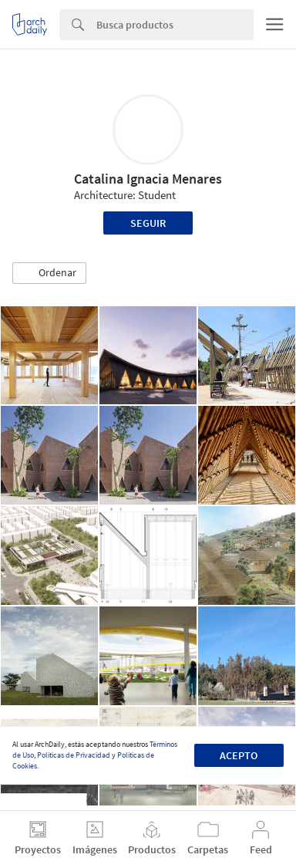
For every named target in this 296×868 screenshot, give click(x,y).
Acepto (239, 755)
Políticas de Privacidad (74, 755)
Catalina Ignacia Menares (148, 179)
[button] (49, 273)
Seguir (148, 223)
